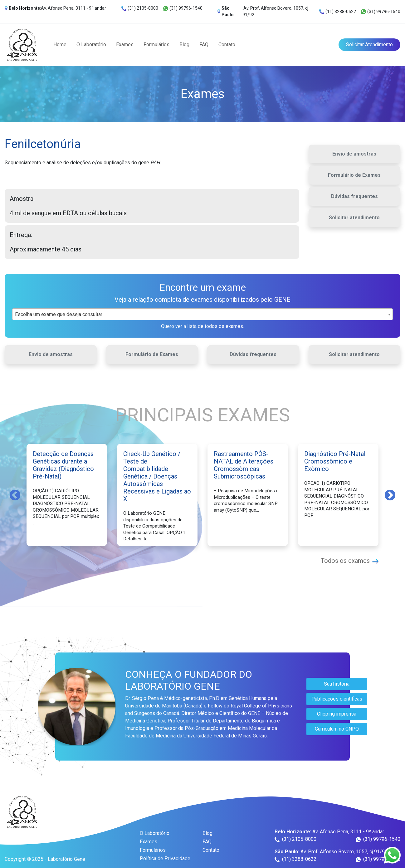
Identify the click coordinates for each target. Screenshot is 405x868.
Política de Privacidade (165, 858)
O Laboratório (91, 45)
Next (390, 495)
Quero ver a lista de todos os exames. (202, 326)
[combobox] (202, 314)
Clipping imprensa (337, 714)
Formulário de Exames (354, 175)
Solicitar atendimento (354, 218)
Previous (15, 495)
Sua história (337, 684)
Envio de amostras (354, 154)
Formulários (156, 45)
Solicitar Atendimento (369, 45)
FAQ (204, 45)
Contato (227, 45)
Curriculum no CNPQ (337, 729)
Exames (125, 45)
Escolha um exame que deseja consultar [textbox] (59, 314)
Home (60, 45)
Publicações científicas (337, 699)
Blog (184, 45)
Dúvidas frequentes (354, 196)
